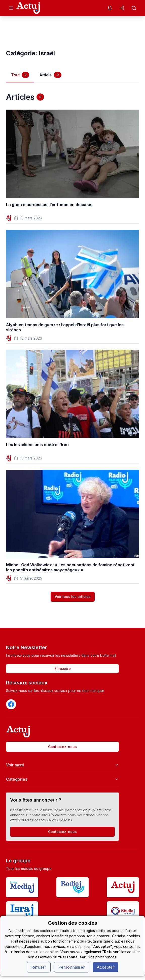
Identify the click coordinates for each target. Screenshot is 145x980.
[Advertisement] (72, 33)
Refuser (39, 967)
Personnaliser (72, 967)
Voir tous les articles (73, 597)
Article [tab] (50, 75)
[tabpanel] (72, 343)
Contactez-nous (62, 747)
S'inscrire (63, 668)
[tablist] (72, 75)
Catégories (62, 779)
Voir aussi (62, 765)
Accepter (105, 967)
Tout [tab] (20, 75)
